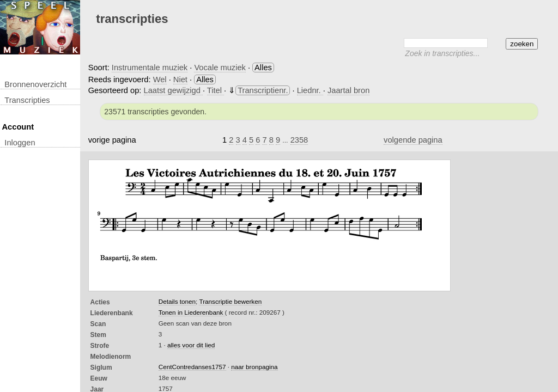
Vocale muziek (220, 68)
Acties (100, 302)
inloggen (20, 143)
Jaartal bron (348, 90)
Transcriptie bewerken (230, 301)
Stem (98, 335)
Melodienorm (111, 357)
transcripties (27, 100)
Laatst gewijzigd (173, 90)
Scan (98, 324)
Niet (180, 79)
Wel (160, 79)
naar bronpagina (254, 367)
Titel (216, 90)
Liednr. (310, 90)
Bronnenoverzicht (35, 84)
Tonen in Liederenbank (192, 312)
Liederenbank (112, 313)
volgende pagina (413, 140)
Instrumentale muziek (150, 68)
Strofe (100, 346)
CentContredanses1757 (192, 367)
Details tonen (177, 301)
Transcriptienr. (263, 90)
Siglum (101, 367)
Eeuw (99, 378)
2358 (299, 140)
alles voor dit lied (191, 345)
